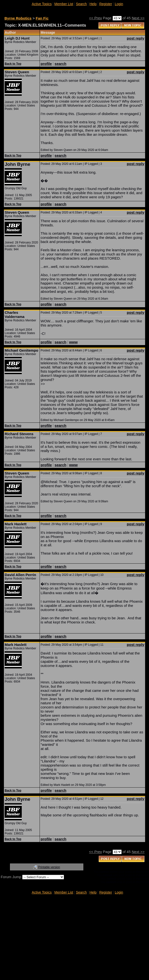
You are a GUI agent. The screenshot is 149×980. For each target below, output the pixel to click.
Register (106, 4)
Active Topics (42, 4)
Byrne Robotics (18, 18)
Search (81, 4)
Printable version (49, 867)
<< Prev (96, 18)
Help (93, 4)
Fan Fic (42, 18)
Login (119, 4)
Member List (64, 4)
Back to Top (13, 64)
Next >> (138, 18)
